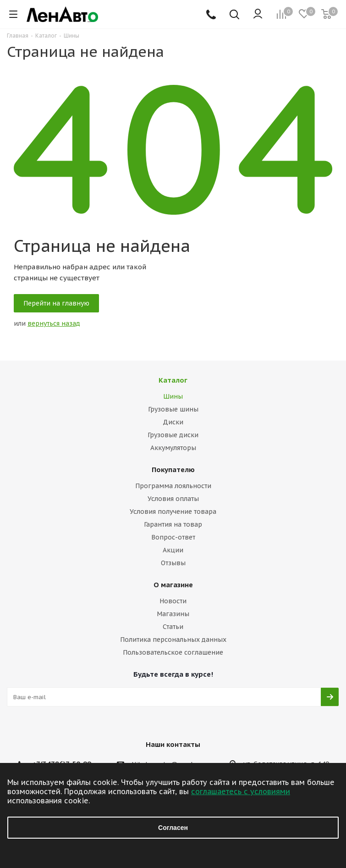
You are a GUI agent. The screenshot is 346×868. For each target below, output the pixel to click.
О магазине (173, 585)
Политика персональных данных (173, 640)
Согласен (173, 828)
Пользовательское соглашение (173, 652)
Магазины (173, 614)
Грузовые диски (173, 435)
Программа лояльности (173, 486)
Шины (173, 396)
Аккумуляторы (173, 448)
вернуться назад (54, 323)
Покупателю (173, 470)
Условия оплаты (173, 499)
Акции (173, 550)
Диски (173, 422)
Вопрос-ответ (173, 537)
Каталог (173, 380)
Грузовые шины (173, 409)
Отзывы (173, 563)
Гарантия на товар (173, 524)
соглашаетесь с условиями (241, 791)
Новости (173, 601)
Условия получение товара (173, 512)
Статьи (173, 627)
